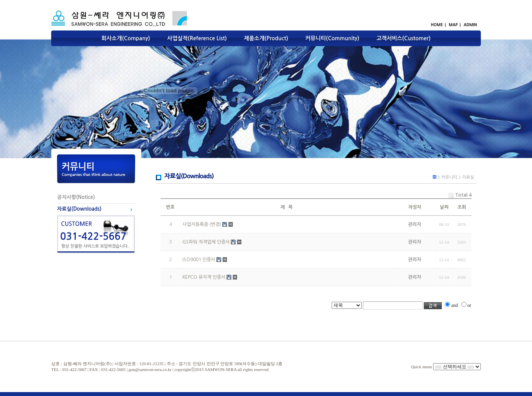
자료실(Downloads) (79, 209)
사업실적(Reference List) (197, 38)
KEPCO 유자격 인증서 (204, 277)
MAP (453, 25)
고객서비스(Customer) (404, 38)
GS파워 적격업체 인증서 (206, 242)
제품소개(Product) (266, 38)
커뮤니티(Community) (332, 38)
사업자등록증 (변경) (202, 224)
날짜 (444, 207)
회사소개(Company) (126, 38)
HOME (437, 25)
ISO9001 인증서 (199, 260)
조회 (462, 207)
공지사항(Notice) (76, 197)
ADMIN (470, 25)
